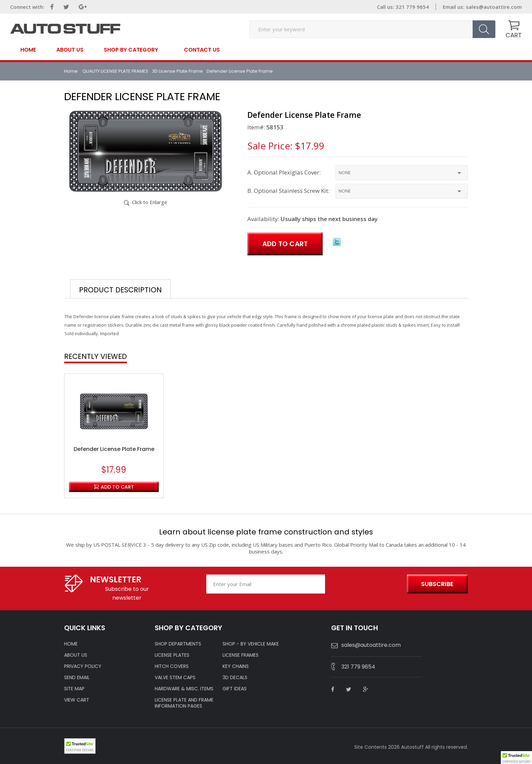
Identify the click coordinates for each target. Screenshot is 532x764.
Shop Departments (178, 644)
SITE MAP (74, 689)
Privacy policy (83, 666)
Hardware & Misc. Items (184, 689)
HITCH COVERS (172, 666)
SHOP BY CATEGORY (131, 49)
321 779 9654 (358, 667)
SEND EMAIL (77, 677)
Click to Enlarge (150, 202)
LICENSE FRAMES (241, 655)
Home (28, 50)
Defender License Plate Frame (114, 449)
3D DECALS (235, 677)
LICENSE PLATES (172, 655)
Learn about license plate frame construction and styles (266, 532)
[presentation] (365, 584)
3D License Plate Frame (177, 71)
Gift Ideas (235, 689)
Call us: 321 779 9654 (403, 7)
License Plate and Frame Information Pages (184, 703)
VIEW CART (77, 700)
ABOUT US (76, 655)
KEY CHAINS (236, 666)
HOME (71, 644)
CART (514, 35)
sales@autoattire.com (494, 7)
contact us (202, 50)
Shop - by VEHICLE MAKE (251, 644)
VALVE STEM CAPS (175, 677)
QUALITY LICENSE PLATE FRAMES (115, 71)
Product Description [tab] (120, 290)
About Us (70, 50)
